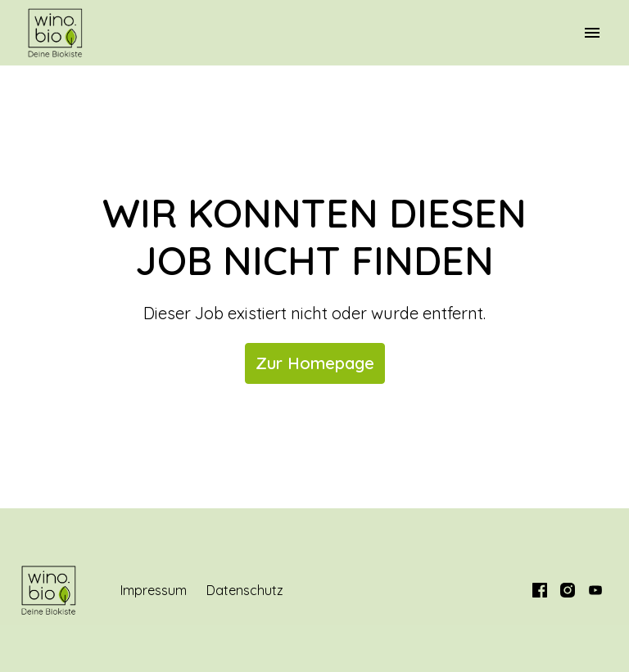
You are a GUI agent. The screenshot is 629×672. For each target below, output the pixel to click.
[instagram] (568, 590)
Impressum (154, 590)
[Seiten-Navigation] (592, 33)
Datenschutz (245, 590)
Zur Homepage (315, 363)
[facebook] (540, 590)
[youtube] (595, 590)
